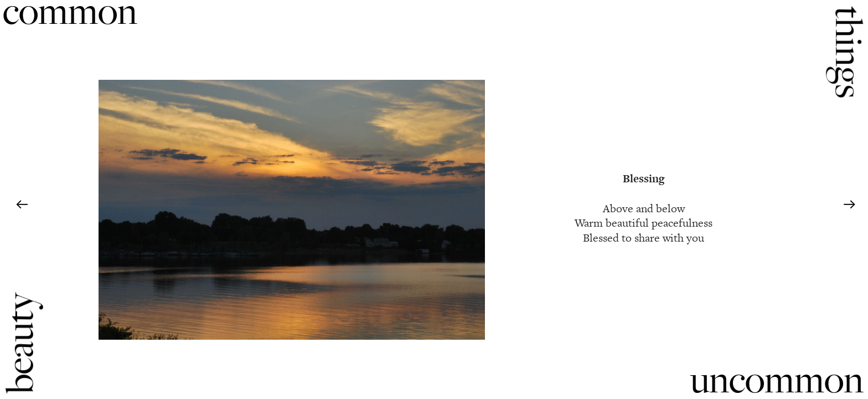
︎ (849, 205)
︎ (22, 205)
